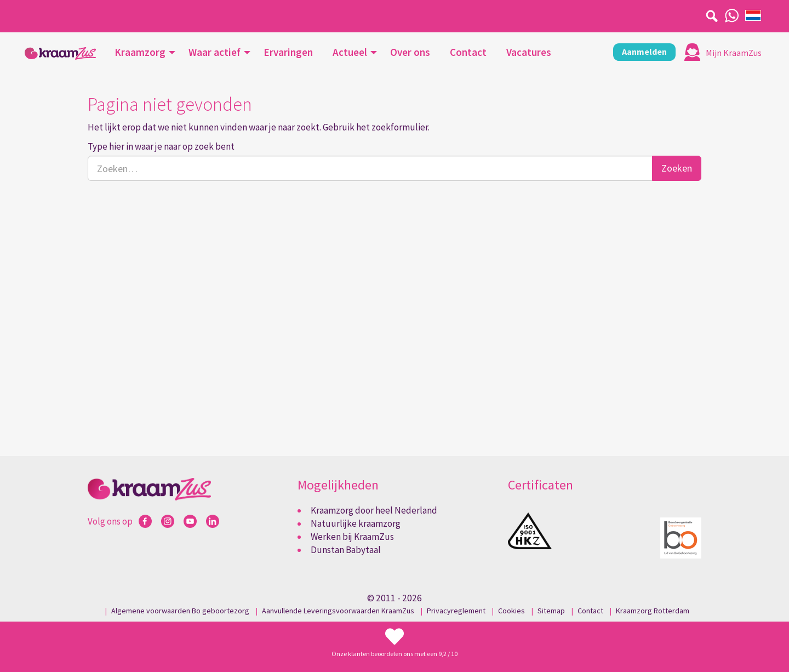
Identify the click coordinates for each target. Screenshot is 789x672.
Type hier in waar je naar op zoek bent (161, 146)
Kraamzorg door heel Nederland (374, 510)
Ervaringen (288, 52)
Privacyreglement (456, 611)
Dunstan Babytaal (346, 550)
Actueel (350, 52)
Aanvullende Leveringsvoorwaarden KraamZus (338, 611)
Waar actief (215, 52)
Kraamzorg (140, 52)
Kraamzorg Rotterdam (653, 611)
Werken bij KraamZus (352, 537)
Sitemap (551, 611)
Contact (468, 52)
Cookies (511, 611)
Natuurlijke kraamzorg (356, 523)
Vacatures (529, 52)
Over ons (410, 52)
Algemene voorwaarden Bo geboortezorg (180, 611)
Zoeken (677, 168)
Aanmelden (644, 52)
